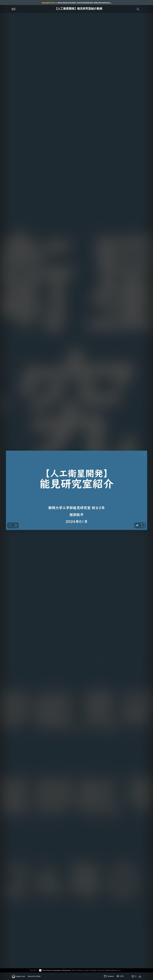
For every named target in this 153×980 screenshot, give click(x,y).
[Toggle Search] (138, 9)
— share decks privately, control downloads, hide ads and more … (77, 2)
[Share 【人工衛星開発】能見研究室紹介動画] (127, 976)
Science (109, 976)
